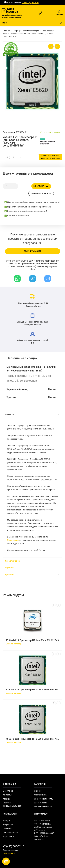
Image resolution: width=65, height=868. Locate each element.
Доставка (32, 574)
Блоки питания (41, 803)
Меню (5, 23)
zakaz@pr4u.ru (30, 3)
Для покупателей (10, 833)
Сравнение (8, 829)
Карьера (7, 799)
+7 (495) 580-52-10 (13, 846)
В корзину (41, 187)
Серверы (38, 791)
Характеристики (32, 561)
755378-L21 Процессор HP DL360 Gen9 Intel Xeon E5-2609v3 (32, 739)
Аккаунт (6, 821)
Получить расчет (32, 251)
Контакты (7, 795)
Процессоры (13, 540)
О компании (8, 791)
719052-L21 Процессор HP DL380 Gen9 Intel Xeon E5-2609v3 (32, 690)
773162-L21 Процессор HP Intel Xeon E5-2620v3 (32, 640)
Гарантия (32, 568)
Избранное (8, 825)
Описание (32, 415)
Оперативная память (44, 799)
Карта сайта (8, 837)
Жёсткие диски (41, 795)
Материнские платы (43, 807)
